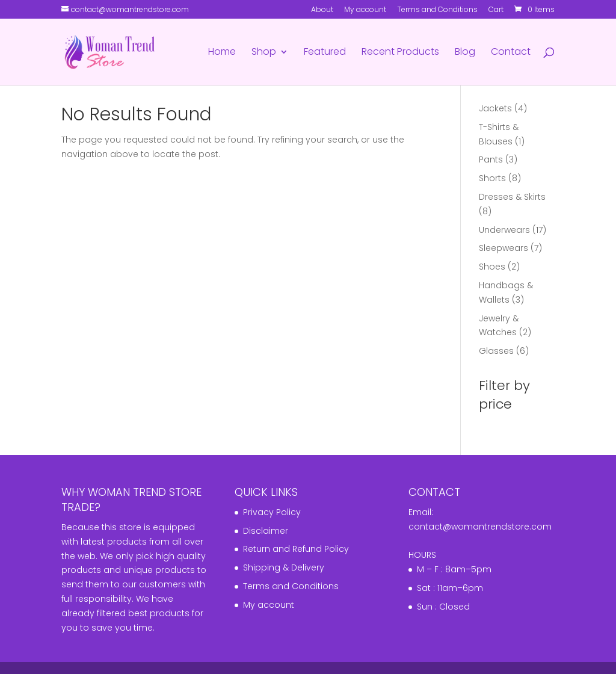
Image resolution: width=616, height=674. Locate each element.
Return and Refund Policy (296, 549)
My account (365, 10)
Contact (511, 53)
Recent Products (400, 53)
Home (222, 53)
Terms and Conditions (437, 10)
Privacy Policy (272, 512)
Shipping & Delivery (284, 567)
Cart (496, 10)
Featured (325, 53)
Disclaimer (266, 531)
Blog (465, 53)
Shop (264, 53)
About (322, 10)
